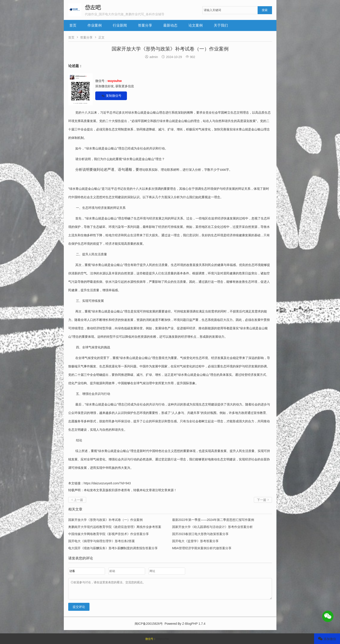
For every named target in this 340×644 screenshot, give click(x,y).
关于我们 (221, 25)
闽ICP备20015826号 (149, 627)
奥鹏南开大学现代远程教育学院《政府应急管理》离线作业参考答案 (115, 527)
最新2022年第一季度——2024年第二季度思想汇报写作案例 (213, 520)
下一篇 (263, 500)
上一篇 (77, 500)
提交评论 (79, 610)
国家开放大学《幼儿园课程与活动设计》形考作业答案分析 (212, 527)
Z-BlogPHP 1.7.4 (194, 627)
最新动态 (170, 25)
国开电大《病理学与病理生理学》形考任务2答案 (102, 541)
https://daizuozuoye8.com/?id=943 (107, 483)
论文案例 (196, 25)
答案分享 (145, 25)
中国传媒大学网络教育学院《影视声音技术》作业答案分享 (109, 534)
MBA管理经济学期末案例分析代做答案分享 (202, 548)
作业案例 (95, 25)
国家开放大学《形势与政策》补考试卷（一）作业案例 (105, 520)
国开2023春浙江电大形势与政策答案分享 (200, 534)
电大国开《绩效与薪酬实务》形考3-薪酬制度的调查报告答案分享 (113, 548)
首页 (73, 25)
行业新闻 (120, 25)
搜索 (265, 10)
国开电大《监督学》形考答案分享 (195, 541)
